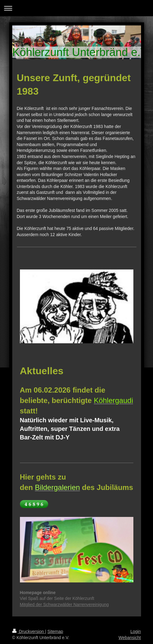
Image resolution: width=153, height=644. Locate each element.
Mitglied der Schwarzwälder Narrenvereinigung (64, 604)
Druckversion (29, 631)
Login (136, 631)
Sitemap (55, 631)
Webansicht (130, 638)
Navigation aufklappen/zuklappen (76, 8)
